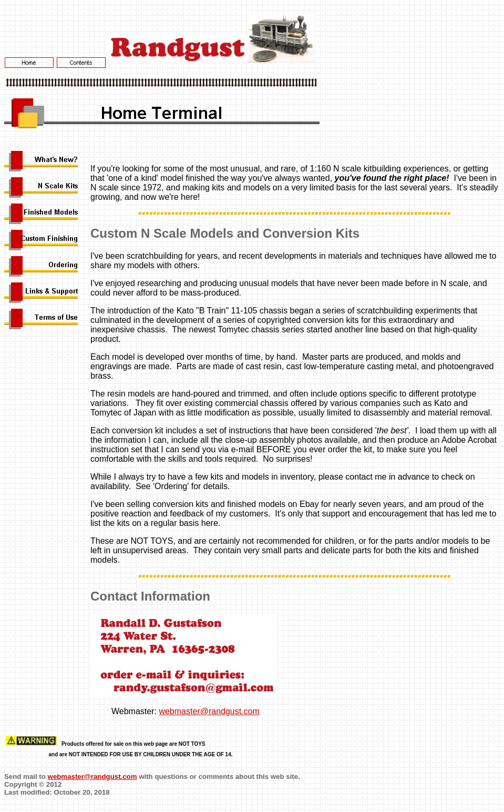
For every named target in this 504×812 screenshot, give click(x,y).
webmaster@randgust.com (209, 711)
